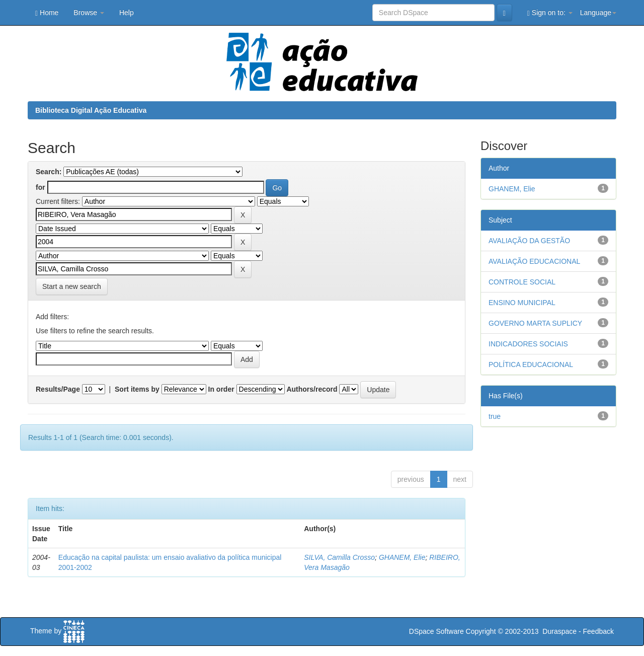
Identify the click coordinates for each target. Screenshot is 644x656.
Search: (49, 172)
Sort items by (137, 389)
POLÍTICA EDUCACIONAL (531, 365)
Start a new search (72, 286)
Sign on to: (550, 13)
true (495, 416)
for (41, 187)
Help (127, 13)
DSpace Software (436, 631)
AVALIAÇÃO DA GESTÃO (529, 241)
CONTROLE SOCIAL (522, 282)
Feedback (598, 631)
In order (221, 389)
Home (47, 13)
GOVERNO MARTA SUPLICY (535, 323)
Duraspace (559, 631)
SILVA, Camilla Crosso (339, 557)
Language (598, 13)
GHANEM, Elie (402, 557)
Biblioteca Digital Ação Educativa (91, 110)
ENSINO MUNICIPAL (522, 303)
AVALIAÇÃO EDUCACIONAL (534, 261)
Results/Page (58, 389)
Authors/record (312, 389)
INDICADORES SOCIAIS (528, 344)
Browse (89, 13)
